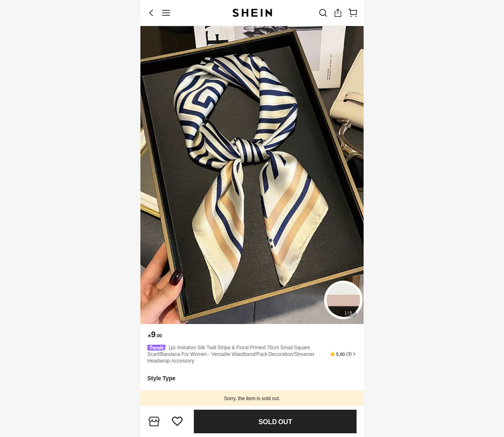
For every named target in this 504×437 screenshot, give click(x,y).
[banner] (252, 175)
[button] (343, 354)
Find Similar (275, 422)
